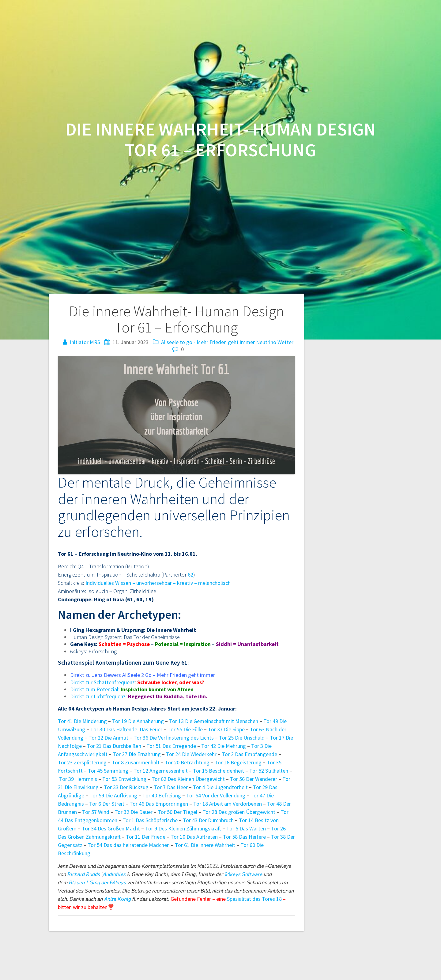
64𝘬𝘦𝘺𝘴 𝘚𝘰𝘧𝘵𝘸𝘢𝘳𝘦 (243, 874)
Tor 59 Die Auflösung (113, 795)
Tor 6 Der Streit (107, 804)
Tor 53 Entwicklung (125, 779)
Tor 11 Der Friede (146, 837)
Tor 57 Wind (96, 812)
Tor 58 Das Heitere (244, 837)
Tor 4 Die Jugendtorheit (220, 787)
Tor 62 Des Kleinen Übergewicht (189, 779)
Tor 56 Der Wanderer (254, 779)
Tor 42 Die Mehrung (224, 746)
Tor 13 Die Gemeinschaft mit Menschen (214, 721)
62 (190, 575)
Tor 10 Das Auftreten (194, 837)
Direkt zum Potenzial (94, 689)
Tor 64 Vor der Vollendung (216, 795)
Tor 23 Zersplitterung (82, 762)
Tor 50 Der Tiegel (177, 812)
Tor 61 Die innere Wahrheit (205, 845)
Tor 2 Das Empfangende (249, 754)
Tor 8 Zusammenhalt (136, 762)
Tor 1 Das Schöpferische (150, 820)
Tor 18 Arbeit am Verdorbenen (228, 804)
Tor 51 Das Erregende (171, 746)
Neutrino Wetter (275, 342)
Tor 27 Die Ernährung (137, 754)
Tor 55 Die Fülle (185, 729)
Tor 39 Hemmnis (78, 779)
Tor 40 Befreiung (162, 795)
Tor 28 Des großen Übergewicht (239, 812)
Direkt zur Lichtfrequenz (98, 696)
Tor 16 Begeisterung (238, 762)
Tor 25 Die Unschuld (242, 738)
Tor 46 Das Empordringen (159, 804)
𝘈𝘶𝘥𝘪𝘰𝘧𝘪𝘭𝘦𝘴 (114, 874)
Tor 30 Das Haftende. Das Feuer (126, 729)
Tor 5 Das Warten (246, 828)
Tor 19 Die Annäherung (138, 721)
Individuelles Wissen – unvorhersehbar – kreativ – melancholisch (158, 583)
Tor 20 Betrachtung (187, 762)
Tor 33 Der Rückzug (126, 787)
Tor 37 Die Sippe (226, 729)
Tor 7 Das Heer (171, 787)
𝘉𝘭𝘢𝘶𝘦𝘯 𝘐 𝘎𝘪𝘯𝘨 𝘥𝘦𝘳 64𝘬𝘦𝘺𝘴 (98, 882)
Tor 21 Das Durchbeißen (114, 746)
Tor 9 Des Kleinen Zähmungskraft (183, 828)
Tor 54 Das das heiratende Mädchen (129, 845)
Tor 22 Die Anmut (108, 738)
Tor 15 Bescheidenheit (219, 771)
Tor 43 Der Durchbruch (208, 820)
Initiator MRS (85, 342)
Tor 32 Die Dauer (134, 812)
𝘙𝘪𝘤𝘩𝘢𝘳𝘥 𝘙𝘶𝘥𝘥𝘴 (84, 874)
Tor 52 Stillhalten (269, 771)
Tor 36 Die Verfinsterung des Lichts (174, 738)
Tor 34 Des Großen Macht (111, 828)
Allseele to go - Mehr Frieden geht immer (208, 342)
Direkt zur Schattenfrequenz (102, 682)
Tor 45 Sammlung (108, 771)
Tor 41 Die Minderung (82, 721)
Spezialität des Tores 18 (254, 899)
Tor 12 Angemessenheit (161, 771)
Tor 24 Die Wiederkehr (191, 754)
